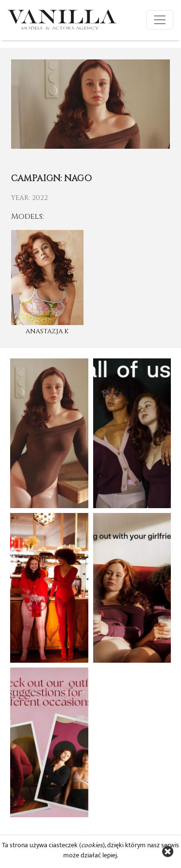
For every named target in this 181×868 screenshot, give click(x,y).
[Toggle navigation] (160, 20)
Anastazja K (47, 331)
